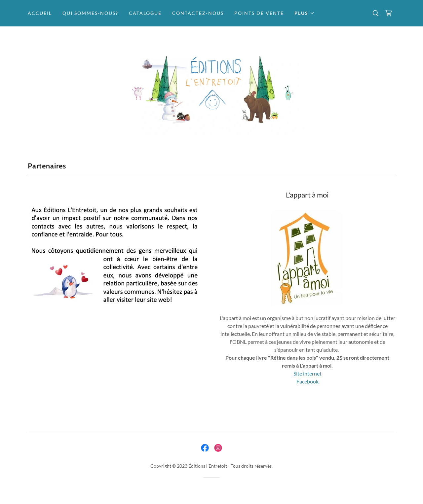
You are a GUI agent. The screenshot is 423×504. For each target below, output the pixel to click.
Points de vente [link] (259, 13)
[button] (305, 13)
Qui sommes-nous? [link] (90, 13)
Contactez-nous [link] (198, 13)
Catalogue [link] (145, 13)
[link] (389, 13)
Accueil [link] (40, 13)
